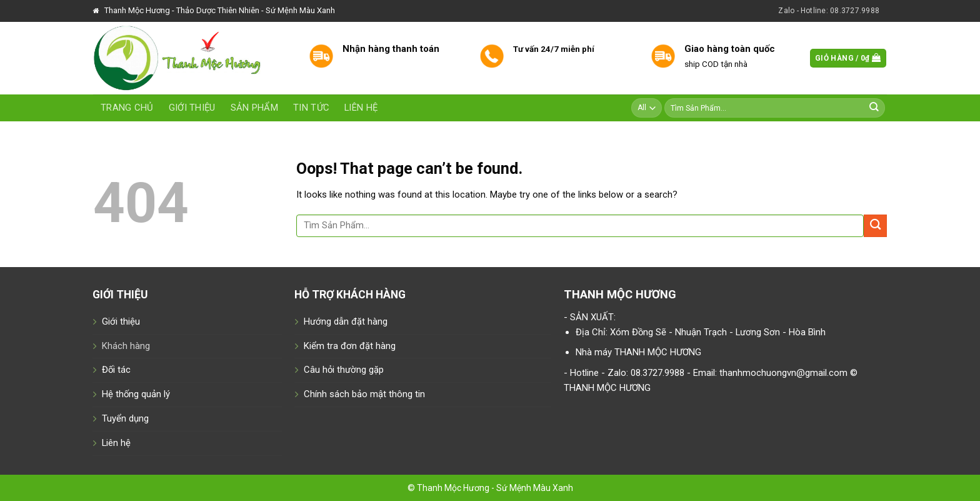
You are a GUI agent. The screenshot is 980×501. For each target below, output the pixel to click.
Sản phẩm (254, 108)
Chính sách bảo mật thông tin (364, 394)
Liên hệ (361, 108)
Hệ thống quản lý (136, 394)
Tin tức (311, 108)
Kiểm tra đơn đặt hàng (350, 346)
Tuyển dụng (125, 418)
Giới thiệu (192, 108)
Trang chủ (127, 108)
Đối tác (116, 370)
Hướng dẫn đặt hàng (346, 321)
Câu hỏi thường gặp (344, 370)
